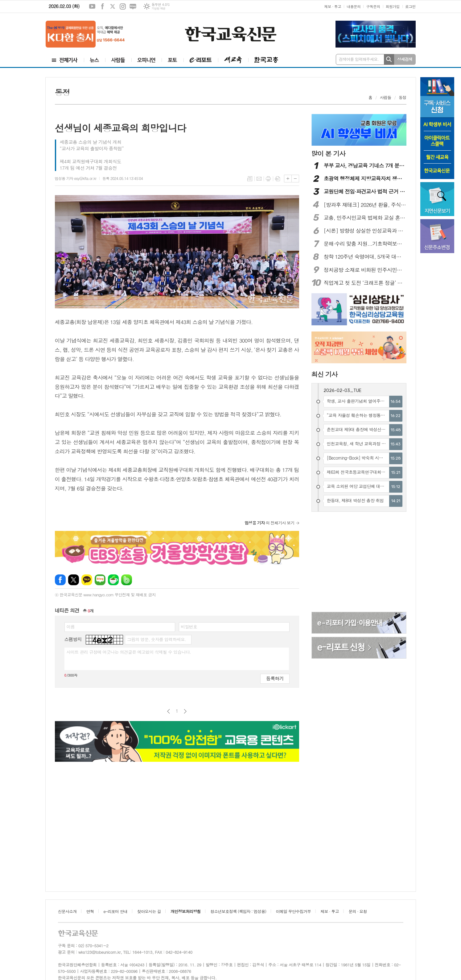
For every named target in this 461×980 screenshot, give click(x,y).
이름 (71, 627)
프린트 (268, 179)
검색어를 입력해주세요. (359, 59)
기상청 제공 (158, 8)
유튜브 (92, 6)
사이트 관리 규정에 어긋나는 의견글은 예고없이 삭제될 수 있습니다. (129, 652)
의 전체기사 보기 (270, 523)
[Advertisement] (359, 563)
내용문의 (354, 6)
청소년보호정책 (238, 911)
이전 (169, 711)
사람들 (386, 97)
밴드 (127, 580)
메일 (259, 179)
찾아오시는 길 (149, 911)
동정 (402, 97)
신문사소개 (67, 911)
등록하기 (275, 678)
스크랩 (278, 179)
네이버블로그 (133, 6)
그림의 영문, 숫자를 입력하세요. (156, 639)
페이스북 (102, 6)
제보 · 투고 (333, 6)
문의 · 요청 (358, 911)
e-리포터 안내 (116, 911)
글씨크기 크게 (288, 179)
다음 (185, 711)
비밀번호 (189, 627)
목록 (250, 179)
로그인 (410, 6)
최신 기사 (325, 374)
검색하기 (389, 59)
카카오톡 (87, 580)
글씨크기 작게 (295, 179)
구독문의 (373, 6)
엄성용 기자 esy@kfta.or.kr (76, 178)
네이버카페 (113, 580)
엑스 (113, 6)
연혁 (90, 911)
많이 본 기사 (328, 153)
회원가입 (393, 6)
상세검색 (405, 59)
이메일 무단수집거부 (294, 911)
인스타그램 (123, 6)
